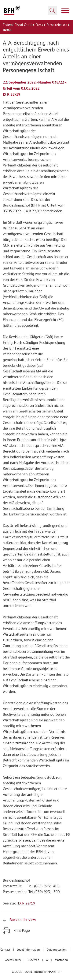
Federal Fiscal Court (18, 25)
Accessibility (13, 960)
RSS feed (34, 960)
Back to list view (22, 920)
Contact (6, 949)
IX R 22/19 (27, 903)
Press (40, 25)
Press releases (57, 25)
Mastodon (61, 960)
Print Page (21, 930)
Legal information (29, 949)
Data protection (57, 949)
